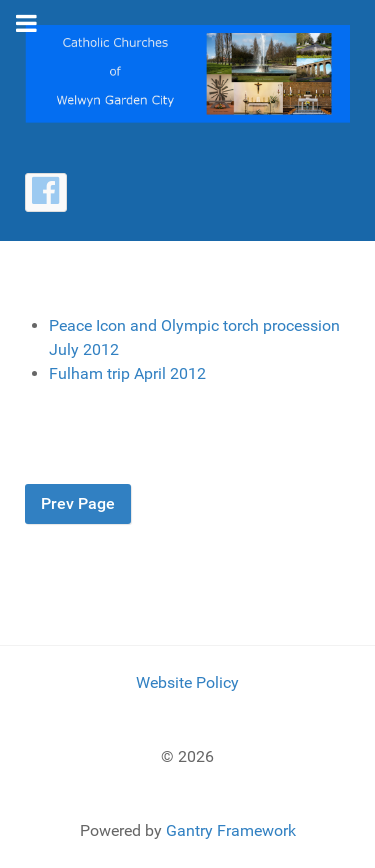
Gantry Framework (231, 830)
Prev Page (78, 503)
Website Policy (187, 682)
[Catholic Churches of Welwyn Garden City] (187, 72)
